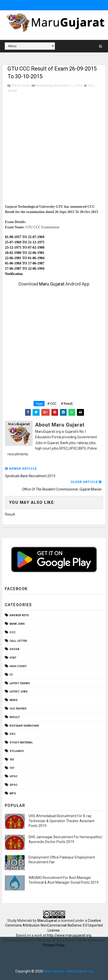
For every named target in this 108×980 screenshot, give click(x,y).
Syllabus (17, 751)
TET (12, 768)
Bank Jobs (17, 624)
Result (13, 91)
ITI (11, 675)
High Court (18, 666)
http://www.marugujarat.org (69, 935)
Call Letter (18, 641)
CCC (91, 86)
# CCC (52, 404)
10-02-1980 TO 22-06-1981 (25, 253)
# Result (67, 404)
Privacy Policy (54, 945)
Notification (14, 274)
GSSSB (14, 649)
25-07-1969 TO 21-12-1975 (25, 242)
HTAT (13, 658)
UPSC (14, 777)
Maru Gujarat (52, 284)
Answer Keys (19, 616)
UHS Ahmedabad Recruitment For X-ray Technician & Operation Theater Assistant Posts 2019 (62, 821)
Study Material (21, 743)
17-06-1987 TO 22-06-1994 (25, 269)
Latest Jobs (19, 692)
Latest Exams (20, 683)
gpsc (14, 785)
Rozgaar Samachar (24, 726)
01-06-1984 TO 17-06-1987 (25, 263)
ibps (13, 793)
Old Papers (18, 709)
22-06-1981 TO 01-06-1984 (25, 258)
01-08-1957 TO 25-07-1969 (25, 237)
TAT (12, 760)
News (14, 700)
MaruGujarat (47, 921)
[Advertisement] (54, 150)
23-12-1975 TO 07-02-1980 (25, 248)
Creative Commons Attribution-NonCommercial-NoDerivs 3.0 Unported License (54, 925)
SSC (13, 734)
